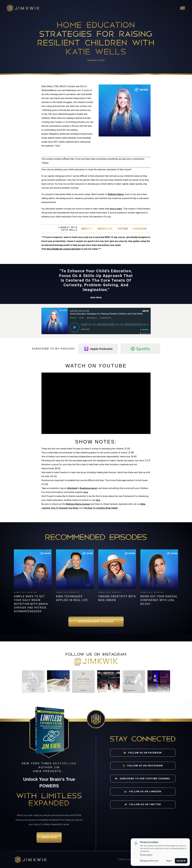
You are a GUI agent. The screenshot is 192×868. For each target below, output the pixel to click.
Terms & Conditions (128, 860)
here (86, 492)
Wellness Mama (116, 194)
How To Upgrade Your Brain (65, 508)
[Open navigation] (183, 8)
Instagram (105, 229)
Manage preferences (149, 861)
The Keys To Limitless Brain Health (100, 508)
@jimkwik (72, 488)
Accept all (181, 861)
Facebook (140, 229)
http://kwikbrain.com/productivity (64, 249)
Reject (169, 861)
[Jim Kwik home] (31, 860)
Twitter (122, 229)
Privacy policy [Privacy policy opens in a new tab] (146, 855)
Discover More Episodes (96, 622)
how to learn (116, 209)
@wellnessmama (88, 488)
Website (87, 229)
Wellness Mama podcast (78, 504)
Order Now (49, 837)
